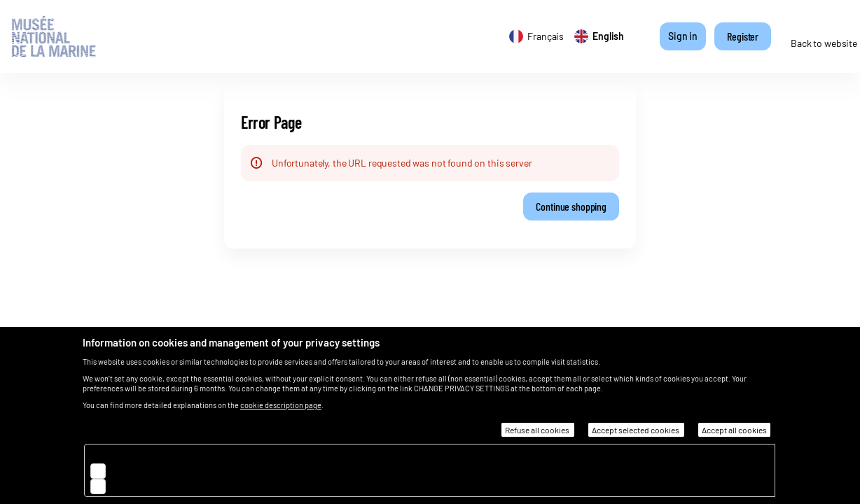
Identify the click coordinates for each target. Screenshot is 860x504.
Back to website (824, 43)
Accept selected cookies (636, 430)
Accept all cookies (734, 430)
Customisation (146, 485)
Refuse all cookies (538, 430)
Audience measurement (164, 470)
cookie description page (281, 405)
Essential (133, 455)
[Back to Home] (65, 36)
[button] (571, 206)
